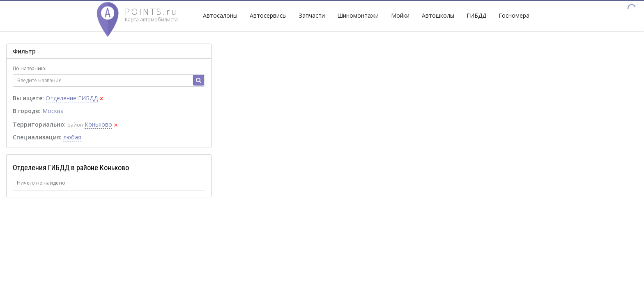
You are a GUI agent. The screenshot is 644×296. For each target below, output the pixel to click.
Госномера (514, 15)
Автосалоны (220, 15)
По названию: (30, 68)
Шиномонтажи (358, 15)
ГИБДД (476, 15)
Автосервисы (268, 15)
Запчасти (312, 15)
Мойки (400, 15)
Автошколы (438, 15)
